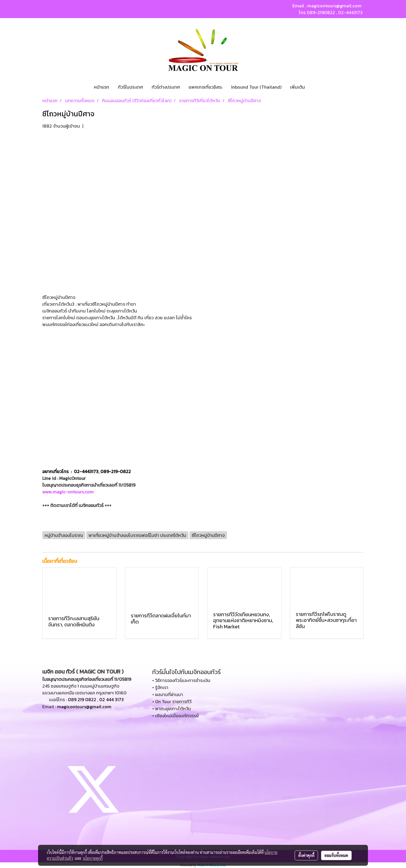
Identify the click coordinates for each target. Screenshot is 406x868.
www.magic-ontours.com (68, 492)
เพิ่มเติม (298, 87)
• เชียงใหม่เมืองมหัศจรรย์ (176, 716)
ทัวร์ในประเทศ (130, 87)
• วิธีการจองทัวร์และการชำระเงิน (181, 680)
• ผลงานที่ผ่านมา (168, 694)
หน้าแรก (101, 87)
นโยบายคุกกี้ (93, 858)
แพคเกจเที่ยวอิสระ (206, 87)
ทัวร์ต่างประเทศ (166, 87)
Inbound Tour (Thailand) (256, 87)
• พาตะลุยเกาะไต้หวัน (172, 709)
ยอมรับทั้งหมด (336, 855)
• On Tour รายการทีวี (172, 701)
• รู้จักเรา (160, 687)
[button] (314, 87)
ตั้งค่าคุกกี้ (306, 855)
